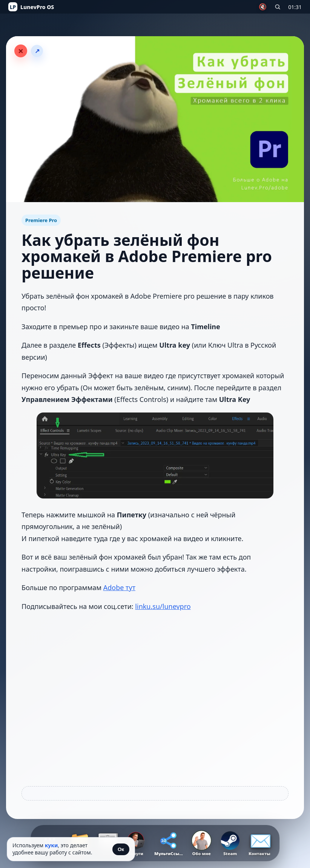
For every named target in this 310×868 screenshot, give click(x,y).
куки (51, 845)
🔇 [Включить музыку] (263, 7)
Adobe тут (119, 587)
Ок (121, 849)
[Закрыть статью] (21, 51)
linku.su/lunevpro (163, 606)
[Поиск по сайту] (278, 7)
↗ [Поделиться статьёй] (37, 51)
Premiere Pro (41, 220)
